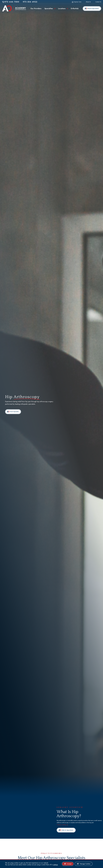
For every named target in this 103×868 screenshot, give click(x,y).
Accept (69, 864)
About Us (88, 2)
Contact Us (98, 2)
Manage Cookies (85, 864)
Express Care (78, 2)
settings (55, 865)
